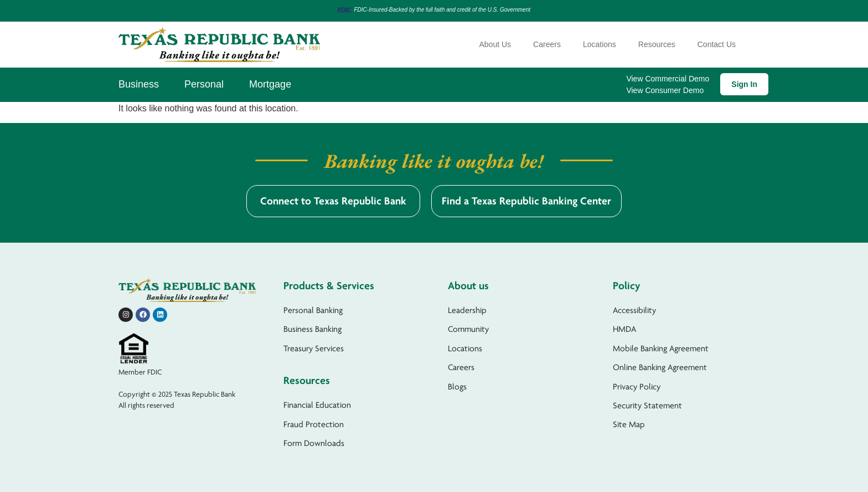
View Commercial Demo (668, 79)
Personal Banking (313, 310)
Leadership (467, 310)
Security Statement (647, 406)
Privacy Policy (637, 387)
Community (468, 329)
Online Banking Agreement (660, 367)
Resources (657, 44)
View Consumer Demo (665, 90)
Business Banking (312, 329)
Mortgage (270, 84)
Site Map (629, 424)
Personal (204, 84)
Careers (547, 44)
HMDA (624, 329)
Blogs (457, 387)
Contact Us (717, 44)
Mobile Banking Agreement (661, 348)
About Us (495, 44)
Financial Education (317, 405)
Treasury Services (314, 348)
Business (139, 84)
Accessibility (634, 310)
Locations (600, 44)
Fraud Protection (314, 424)
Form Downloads (314, 443)
